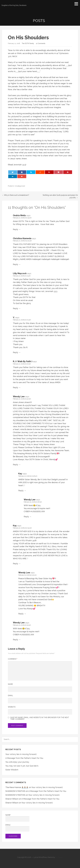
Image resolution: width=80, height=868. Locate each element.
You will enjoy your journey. (17, 762)
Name (10, 684)
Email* (17, 828)
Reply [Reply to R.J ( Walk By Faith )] (16, 387)
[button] (77, 4)
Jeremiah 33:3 (20, 165)
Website (12, 707)
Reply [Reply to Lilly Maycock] (16, 308)
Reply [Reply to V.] (16, 352)
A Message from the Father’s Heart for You (24, 758)
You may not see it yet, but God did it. (22, 766)
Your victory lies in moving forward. (21, 754)
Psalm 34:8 (31, 540)
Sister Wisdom (12, 770)
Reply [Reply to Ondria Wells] (16, 229)
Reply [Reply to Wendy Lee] (16, 465)
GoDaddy (59, 857)
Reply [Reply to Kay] (21, 491)
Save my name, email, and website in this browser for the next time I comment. (40, 718)
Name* (17, 818)
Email (10, 696)
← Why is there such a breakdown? (16, 195)
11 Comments (41, 43)
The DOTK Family (28, 43)
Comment (13, 659)
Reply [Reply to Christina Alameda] (16, 264)
